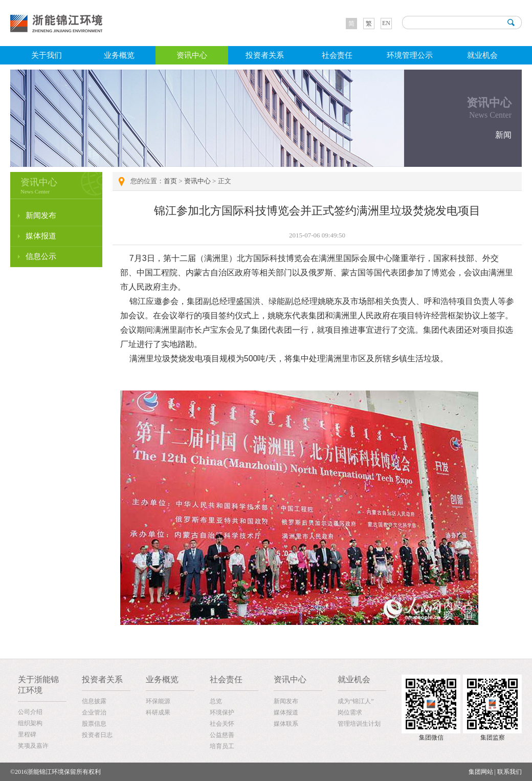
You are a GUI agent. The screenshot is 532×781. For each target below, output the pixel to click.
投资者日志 (97, 735)
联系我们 (509, 772)
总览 (216, 701)
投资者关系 (265, 55)
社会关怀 (222, 724)
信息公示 (41, 256)
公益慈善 (222, 735)
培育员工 (222, 746)
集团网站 (481, 772)
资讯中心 (192, 55)
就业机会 (482, 55)
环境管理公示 (410, 55)
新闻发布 (41, 215)
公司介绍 (30, 712)
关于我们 (47, 55)
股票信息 (94, 724)
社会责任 (337, 55)
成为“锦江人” (356, 701)
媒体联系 (286, 724)
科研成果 (158, 712)
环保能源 (158, 701)
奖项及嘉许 (33, 746)
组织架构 (30, 723)
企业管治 (94, 712)
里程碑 (27, 734)
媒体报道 (41, 236)
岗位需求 (350, 712)
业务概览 (119, 55)
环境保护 (222, 712)
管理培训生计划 (359, 724)
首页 (170, 181)
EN (386, 23)
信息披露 (94, 701)
